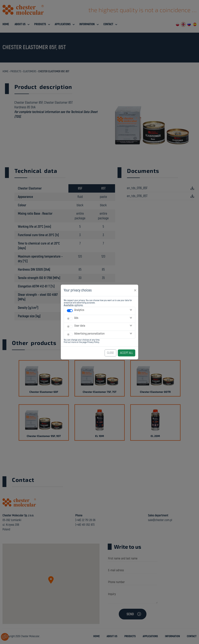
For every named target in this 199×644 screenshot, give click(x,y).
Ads (76, 318)
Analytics (79, 310)
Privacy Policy (93, 342)
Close (110, 353)
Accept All (127, 353)
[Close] (135, 290)
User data (80, 326)
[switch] (70, 311)
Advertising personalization (89, 334)
